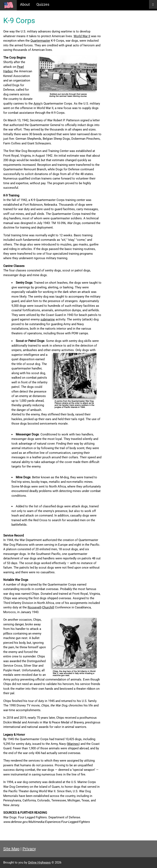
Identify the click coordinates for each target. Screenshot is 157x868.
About (25, 4)
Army (37, 104)
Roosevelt (34, 607)
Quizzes (43, 4)
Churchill (48, 607)
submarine (48, 319)
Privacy (29, 849)
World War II (82, 36)
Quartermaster (40, 41)
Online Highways (39, 862)
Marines (73, 744)
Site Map (11, 849)
